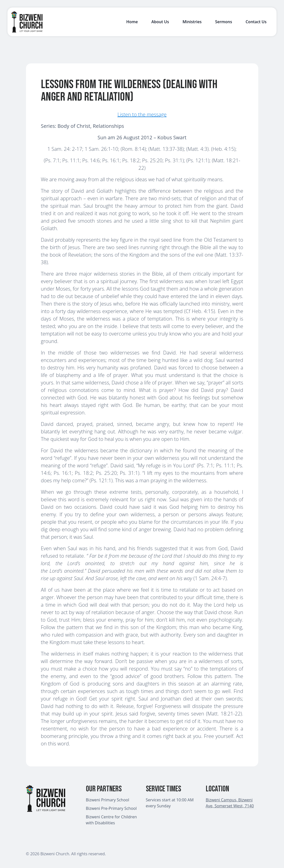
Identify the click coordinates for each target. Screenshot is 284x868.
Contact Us (256, 22)
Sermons (224, 22)
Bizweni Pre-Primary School (111, 808)
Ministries (192, 22)
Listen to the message (142, 114)
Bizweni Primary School (108, 800)
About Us (160, 22)
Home (132, 22)
